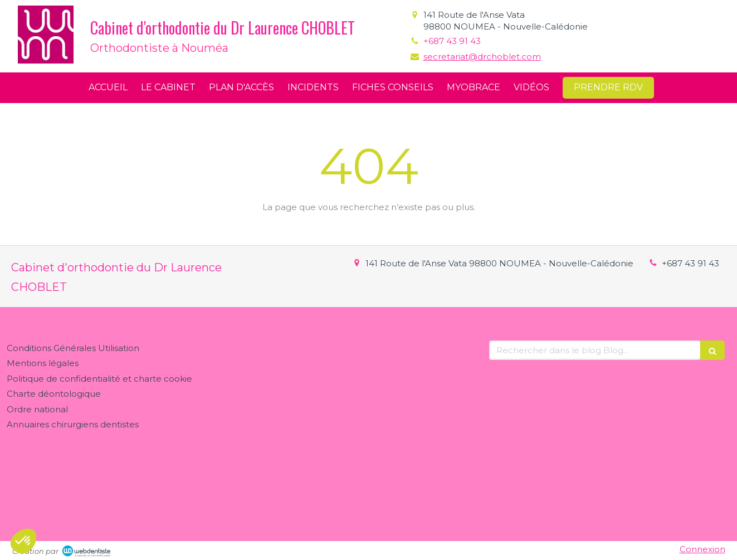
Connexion (702, 549)
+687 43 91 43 (452, 41)
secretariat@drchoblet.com (482, 57)
